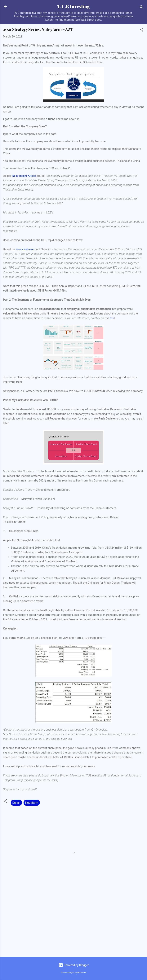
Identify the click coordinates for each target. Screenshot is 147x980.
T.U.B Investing (73, 6)
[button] (142, 30)
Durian (16, 803)
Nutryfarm (32, 803)
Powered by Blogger (74, 965)
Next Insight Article (24, 176)
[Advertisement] (73, 924)
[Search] (142, 8)
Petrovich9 (82, 973)
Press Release (25, 249)
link (112, 318)
